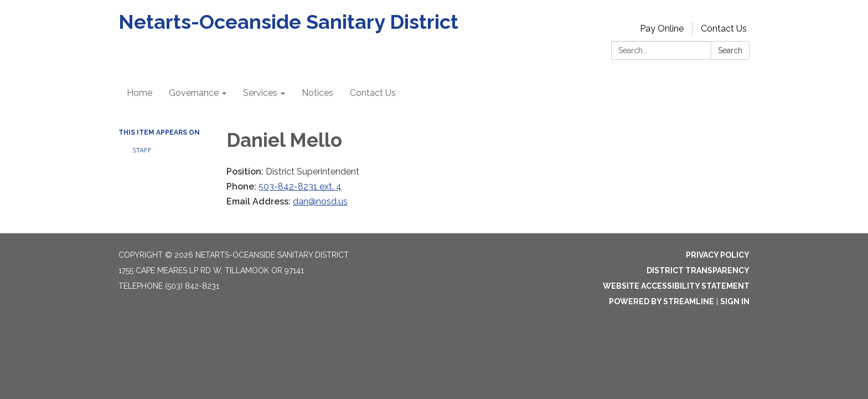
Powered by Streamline (662, 301)
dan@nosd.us (320, 201)
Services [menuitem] (260, 93)
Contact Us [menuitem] (373, 93)
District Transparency (698, 270)
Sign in (735, 301)
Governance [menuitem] (194, 93)
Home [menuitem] (139, 93)
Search (730, 50)
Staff (142, 150)
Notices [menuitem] (317, 93)
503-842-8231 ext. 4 (300, 186)
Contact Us (724, 29)
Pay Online (662, 29)
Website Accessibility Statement (676, 286)
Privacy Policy (718, 255)
